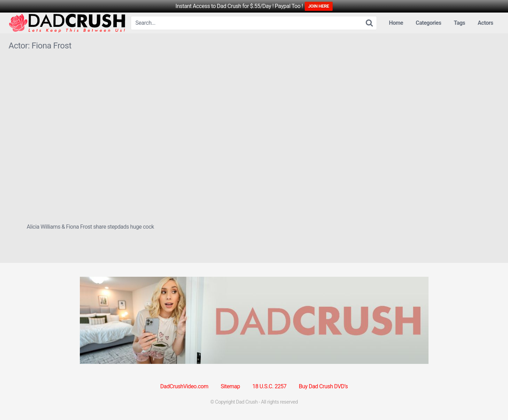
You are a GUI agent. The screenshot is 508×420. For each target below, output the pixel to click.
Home (396, 23)
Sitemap (230, 386)
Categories (428, 23)
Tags (459, 23)
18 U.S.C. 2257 (270, 386)
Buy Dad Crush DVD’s (323, 386)
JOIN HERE (319, 6)
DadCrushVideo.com (184, 386)
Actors (485, 23)
